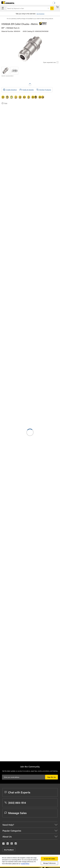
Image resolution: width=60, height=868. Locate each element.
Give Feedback (9, 850)
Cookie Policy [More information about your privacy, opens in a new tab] (25, 864)
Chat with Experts (17, 792)
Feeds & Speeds (27, 90)
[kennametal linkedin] (8, 844)
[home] (7, 3)
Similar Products (44, 90)
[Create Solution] (10, 90)
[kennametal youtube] (12, 844)
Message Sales (16, 813)
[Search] (52, 8)
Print (4, 103)
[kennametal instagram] (16, 844)
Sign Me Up (51, 777)
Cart (57, 7)
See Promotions (40, 14)
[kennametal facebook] (4, 844)
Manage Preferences (49, 863)
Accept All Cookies (49, 859)
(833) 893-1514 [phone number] (15, 803)
